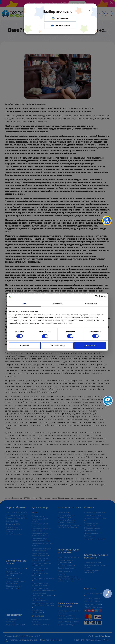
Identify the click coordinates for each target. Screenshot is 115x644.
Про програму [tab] (91, 303)
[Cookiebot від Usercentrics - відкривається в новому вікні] (97, 297)
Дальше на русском (60, 26)
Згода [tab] (24, 303)
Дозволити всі (90, 345)
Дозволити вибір (57, 345)
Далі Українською (60, 18)
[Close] (89, 11)
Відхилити (25, 345)
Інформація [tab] (58, 303)
